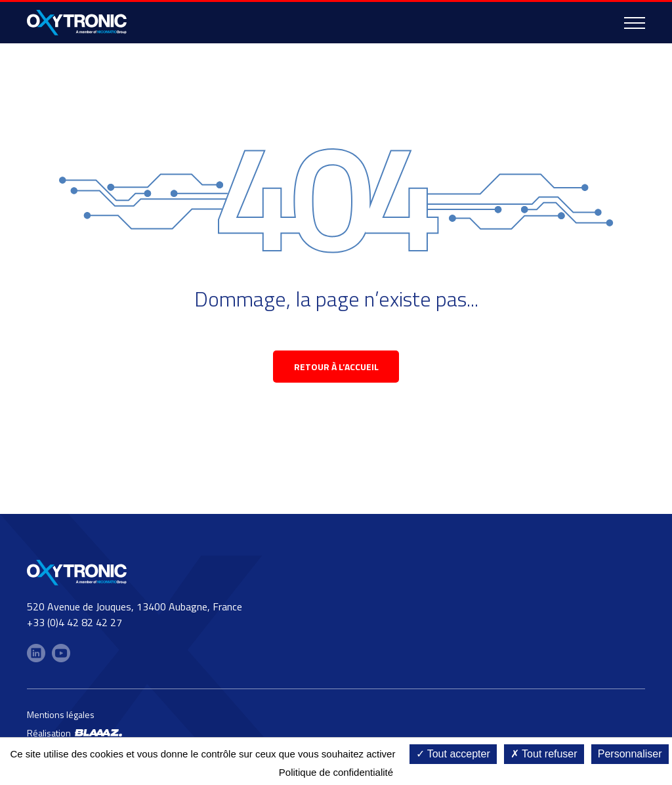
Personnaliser (630, 754)
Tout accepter (453, 754)
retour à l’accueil (336, 367)
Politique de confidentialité (336, 772)
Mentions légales (61, 714)
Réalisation (74, 733)
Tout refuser (544, 754)
